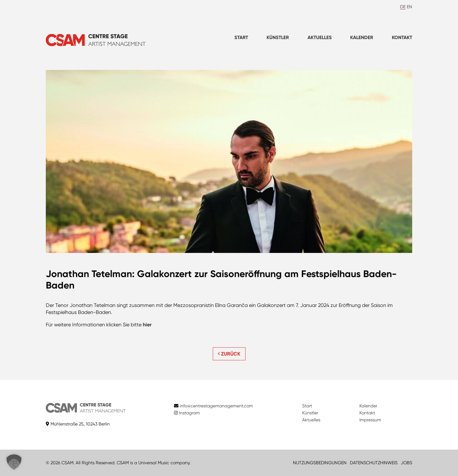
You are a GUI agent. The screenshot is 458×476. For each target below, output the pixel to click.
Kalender (362, 37)
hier (147, 325)
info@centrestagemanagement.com (216, 406)
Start (241, 37)
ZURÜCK (229, 354)
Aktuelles (320, 37)
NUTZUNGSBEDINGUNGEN (320, 463)
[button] (14, 462)
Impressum (370, 420)
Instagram (187, 413)
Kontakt (402, 37)
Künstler (278, 37)
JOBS (406, 463)
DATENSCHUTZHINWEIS (374, 463)
